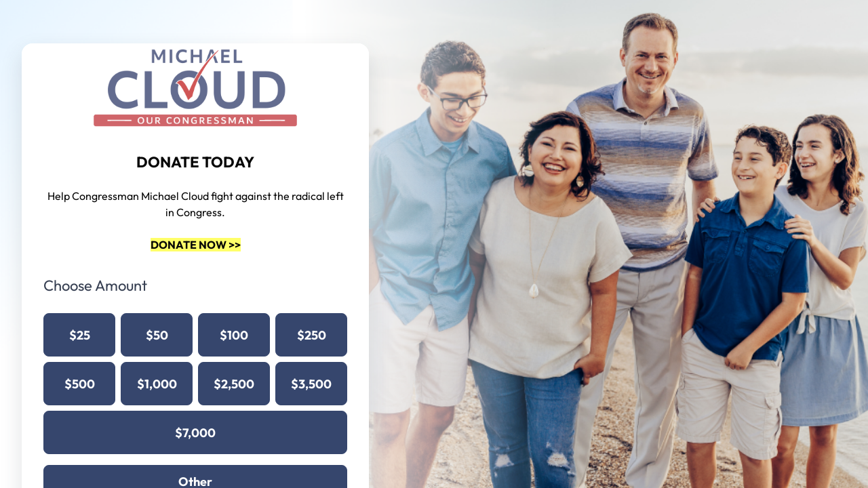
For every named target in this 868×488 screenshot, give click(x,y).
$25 (80, 335)
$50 (157, 335)
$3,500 (311, 384)
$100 (234, 335)
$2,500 (234, 384)
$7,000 (195, 433)
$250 (312, 335)
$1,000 (157, 384)
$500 (80, 384)
